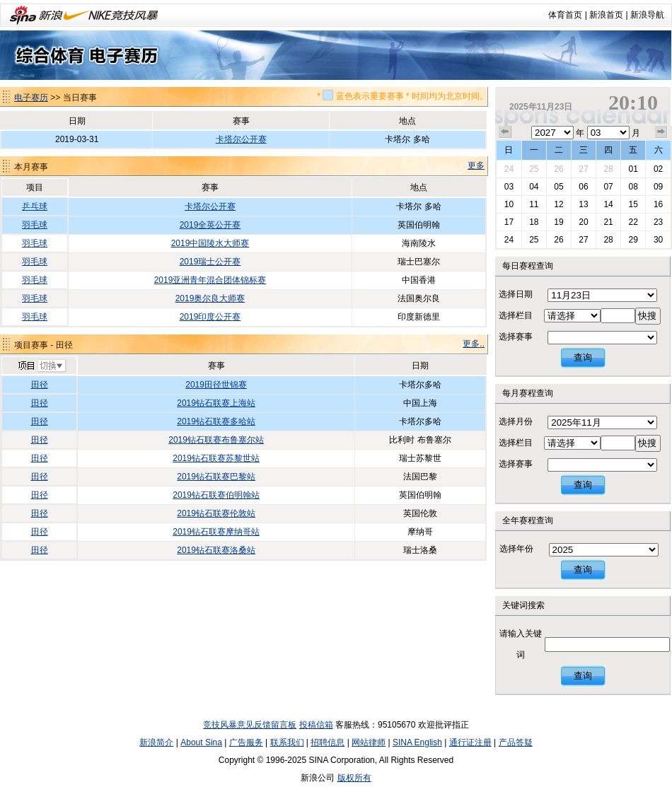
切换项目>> (41, 366)
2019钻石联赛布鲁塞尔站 (216, 440)
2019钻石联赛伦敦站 (216, 513)
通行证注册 (470, 742)
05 (558, 187)
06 (583, 187)
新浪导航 (647, 15)
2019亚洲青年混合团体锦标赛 (210, 280)
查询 (583, 357)
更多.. (474, 344)
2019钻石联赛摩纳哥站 (216, 532)
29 (633, 240)
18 (534, 222)
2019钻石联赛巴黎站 (216, 477)
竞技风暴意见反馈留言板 (250, 725)
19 (558, 222)
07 (608, 187)
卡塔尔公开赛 (241, 139)
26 (558, 169)
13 (583, 204)
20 (583, 222)
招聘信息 (328, 742)
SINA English (417, 742)
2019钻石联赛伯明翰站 (216, 495)
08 (633, 187)
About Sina (201, 742)
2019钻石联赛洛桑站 (216, 550)
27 (583, 169)
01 (633, 169)
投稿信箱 (316, 725)
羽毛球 (35, 225)
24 (509, 169)
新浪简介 (156, 742)
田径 (40, 385)
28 (608, 169)
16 (658, 204)
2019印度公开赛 (210, 317)
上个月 (505, 132)
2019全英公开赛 (210, 225)
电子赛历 (31, 98)
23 (658, 222)
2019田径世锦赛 (216, 385)
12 (558, 204)
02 (658, 169)
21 (608, 222)
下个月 (661, 132)
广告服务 (246, 742)
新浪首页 (606, 15)
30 (658, 240)
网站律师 (369, 742)
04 (534, 187)
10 (509, 204)
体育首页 (565, 15)
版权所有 (354, 778)
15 (633, 204)
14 (608, 204)
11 (534, 204)
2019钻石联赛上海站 (216, 403)
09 (658, 187)
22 (633, 222)
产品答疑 (516, 742)
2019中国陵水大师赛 (210, 243)
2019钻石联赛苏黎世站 (216, 458)
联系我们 (287, 742)
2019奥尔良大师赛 (210, 298)
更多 (476, 165)
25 (534, 169)
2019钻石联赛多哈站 (216, 421)
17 (509, 222)
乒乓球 (35, 206)
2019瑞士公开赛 (210, 262)
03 (509, 187)
